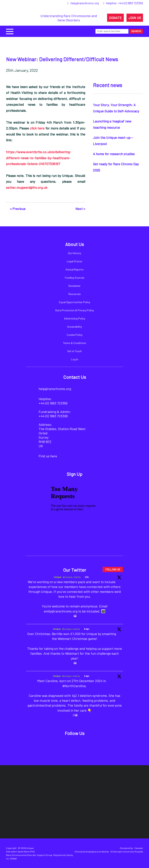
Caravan (139, 848)
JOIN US (135, 18)
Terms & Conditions (75, 343)
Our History (74, 253)
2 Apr (87, 676)
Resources (75, 294)
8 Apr (87, 629)
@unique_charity (72, 577)
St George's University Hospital (127, 851)
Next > (80, 209)
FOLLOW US (113, 569)
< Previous (18, 209)
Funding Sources (75, 278)
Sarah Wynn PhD (26, 851)
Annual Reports (75, 269)
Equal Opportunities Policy (74, 302)
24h (87, 577)
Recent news (107, 85)
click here (37, 128)
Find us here (48, 456)
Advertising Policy (75, 318)
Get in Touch (74, 351)
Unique (58, 577)
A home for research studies (114, 154)
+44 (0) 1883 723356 (130, 3)
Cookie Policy (75, 335)
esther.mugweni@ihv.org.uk (27, 187)
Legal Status (74, 261)
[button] (10, 31)
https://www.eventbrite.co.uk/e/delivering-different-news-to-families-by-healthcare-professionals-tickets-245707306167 (39, 158)
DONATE (115, 18)
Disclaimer (74, 286)
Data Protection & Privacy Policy (75, 310)
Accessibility (74, 327)
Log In (75, 359)
